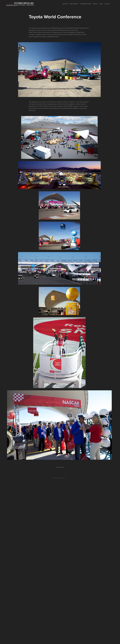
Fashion (95, 4)
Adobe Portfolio (62, 478)
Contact (107, 4)
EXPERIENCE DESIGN (86, 4)
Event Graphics (74, 4)
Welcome (65, 4)
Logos (101, 4)
